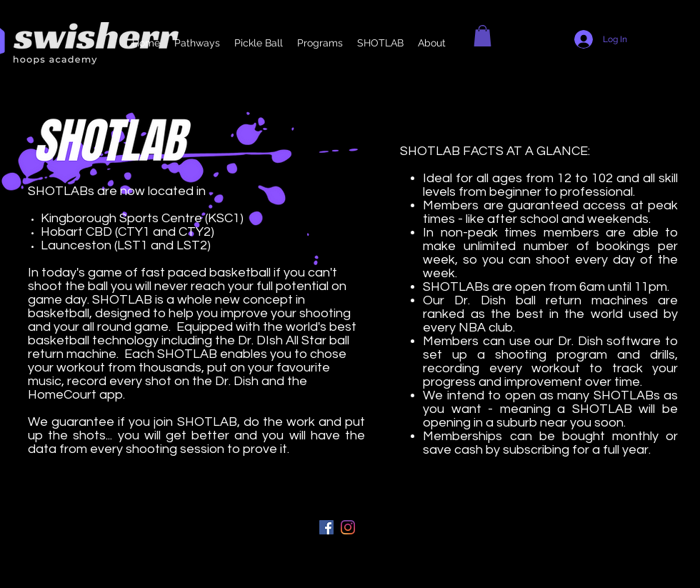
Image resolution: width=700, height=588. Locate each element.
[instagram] (348, 527)
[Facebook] (326, 527)
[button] (482, 36)
